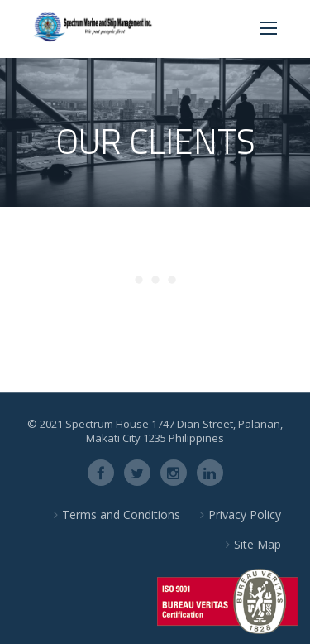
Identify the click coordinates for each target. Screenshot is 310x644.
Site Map (258, 544)
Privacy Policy (245, 514)
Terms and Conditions (121, 514)
